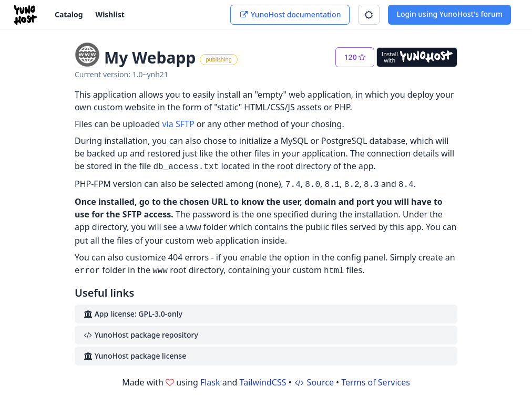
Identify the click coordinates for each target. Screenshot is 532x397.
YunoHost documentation (290, 14)
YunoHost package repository (141, 335)
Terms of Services (376, 382)
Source (314, 382)
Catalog (69, 14)
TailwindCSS (263, 382)
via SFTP (178, 124)
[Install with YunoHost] (417, 57)
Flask (210, 382)
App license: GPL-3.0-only (133, 314)
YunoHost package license (135, 356)
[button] (369, 15)
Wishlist (110, 14)
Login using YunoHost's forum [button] (449, 14)
